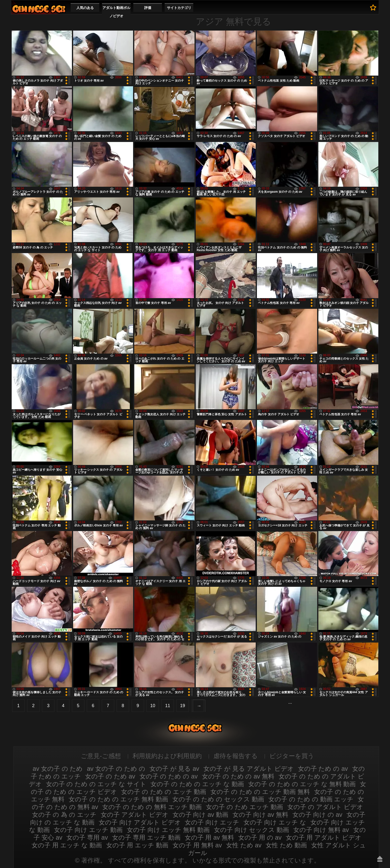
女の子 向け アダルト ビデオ (140, 822)
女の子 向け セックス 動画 (251, 830)
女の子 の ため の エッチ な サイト (96, 784)
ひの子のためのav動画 (39, 9)
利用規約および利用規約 (167, 756)
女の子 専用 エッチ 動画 (146, 837)
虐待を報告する (236, 756)
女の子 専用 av (87, 837)
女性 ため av (244, 845)
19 (183, 706)
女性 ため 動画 (286, 845)
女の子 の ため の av (169, 776)
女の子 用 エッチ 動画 (137, 845)
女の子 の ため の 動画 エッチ (311, 799)
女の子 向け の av (317, 815)
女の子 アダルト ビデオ (135, 815)
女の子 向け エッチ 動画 (88, 830)
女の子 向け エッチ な (275, 822)
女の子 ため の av (323, 769)
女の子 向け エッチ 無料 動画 (168, 830)
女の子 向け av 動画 (200, 815)
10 (153, 706)
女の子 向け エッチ (212, 822)
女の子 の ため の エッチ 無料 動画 (118, 799)
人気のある (85, 8)
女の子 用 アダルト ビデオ (324, 837)
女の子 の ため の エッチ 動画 (164, 792)
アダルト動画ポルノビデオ (116, 12)
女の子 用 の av (260, 837)
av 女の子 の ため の (116, 769)
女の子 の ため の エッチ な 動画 (197, 784)
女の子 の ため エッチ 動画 (244, 807)
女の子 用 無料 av (197, 845)
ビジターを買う (292, 756)
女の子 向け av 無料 (260, 815)
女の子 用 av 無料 (209, 837)
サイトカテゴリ (179, 8)
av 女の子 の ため (58, 769)
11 (168, 706)
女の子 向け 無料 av (321, 830)
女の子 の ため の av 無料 (238, 776)
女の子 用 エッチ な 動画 (67, 845)
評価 (148, 8)
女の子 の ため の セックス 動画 (218, 799)
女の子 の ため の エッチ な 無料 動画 (302, 784)
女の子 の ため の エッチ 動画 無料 (260, 792)
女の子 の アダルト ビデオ (325, 807)
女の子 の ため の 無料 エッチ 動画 (152, 807)
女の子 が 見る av (174, 769)
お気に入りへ (373, 7)
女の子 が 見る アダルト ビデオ (249, 769)
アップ (380, 859)
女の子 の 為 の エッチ (64, 815)
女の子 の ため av (110, 776)
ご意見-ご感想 (101, 756)
